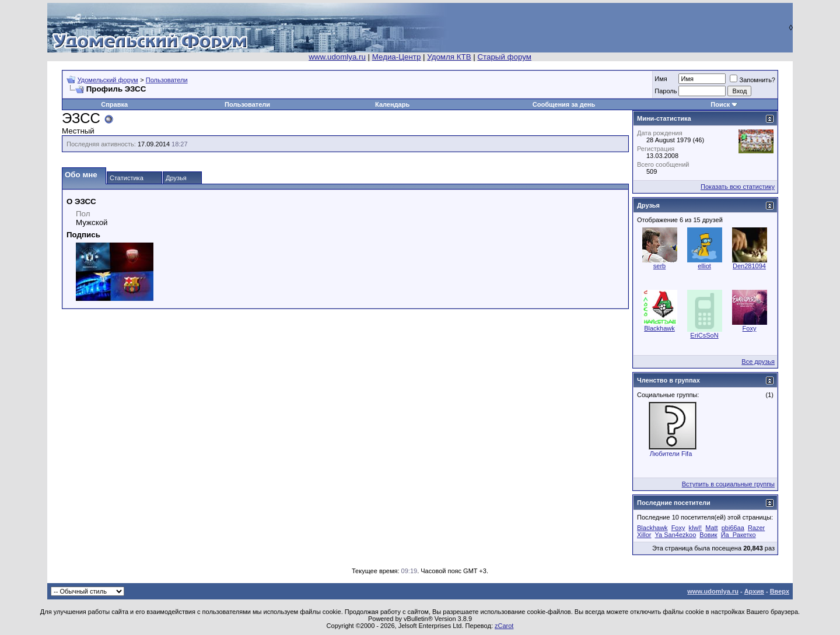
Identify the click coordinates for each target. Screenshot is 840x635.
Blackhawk (659, 328)
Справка (114, 104)
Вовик (708, 535)
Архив (754, 591)
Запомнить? (752, 80)
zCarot (504, 626)
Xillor (644, 535)
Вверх (780, 591)
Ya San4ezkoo (676, 535)
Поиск (720, 104)
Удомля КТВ (449, 57)
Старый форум (504, 57)
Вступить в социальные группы (728, 484)
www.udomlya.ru (337, 57)
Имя (661, 79)
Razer (756, 528)
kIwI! (696, 528)
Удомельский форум (108, 80)
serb (659, 266)
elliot (704, 266)
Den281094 (749, 266)
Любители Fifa (671, 454)
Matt (711, 528)
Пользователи (167, 80)
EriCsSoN (704, 335)
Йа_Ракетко (738, 535)
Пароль (666, 91)
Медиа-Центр (397, 57)
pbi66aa (733, 528)
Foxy (750, 328)
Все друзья (758, 362)
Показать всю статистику (738, 187)
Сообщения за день (564, 104)
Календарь (392, 104)
